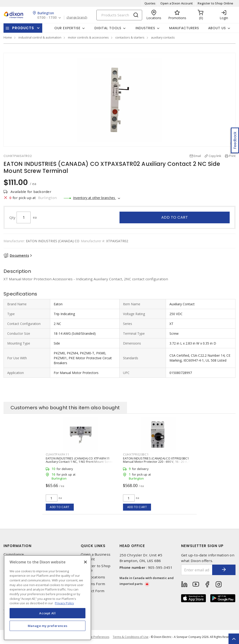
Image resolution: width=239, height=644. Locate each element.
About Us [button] (217, 28)
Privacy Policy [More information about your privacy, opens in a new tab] (64, 603)
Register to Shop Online (215, 3)
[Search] (119, 15)
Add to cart (175, 217)
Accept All (47, 613)
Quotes (150, 3)
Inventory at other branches (95, 198)
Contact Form (93, 591)
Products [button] (23, 28)
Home (8, 37)
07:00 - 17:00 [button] (47, 18)
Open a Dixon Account (177, 3)
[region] (47, 598)
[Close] (85, 562)
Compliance (14, 554)
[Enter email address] (197, 570)
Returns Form (93, 584)
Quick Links (93, 546)
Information (18, 546)
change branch (77, 18)
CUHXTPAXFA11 (57, 454)
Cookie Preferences (96, 637)
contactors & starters (130, 37)
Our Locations (93, 577)
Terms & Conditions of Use (131, 637)
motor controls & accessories (88, 37)
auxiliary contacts (163, 37)
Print (232, 156)
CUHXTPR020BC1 (136, 454)
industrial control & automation (40, 37)
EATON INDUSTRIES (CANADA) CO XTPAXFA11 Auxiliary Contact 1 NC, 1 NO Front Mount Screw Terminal (80, 462)
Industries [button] (145, 28)
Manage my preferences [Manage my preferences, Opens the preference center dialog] (48, 626)
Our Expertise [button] (67, 28)
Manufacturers (184, 28)
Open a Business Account (96, 557)
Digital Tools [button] (108, 28)
